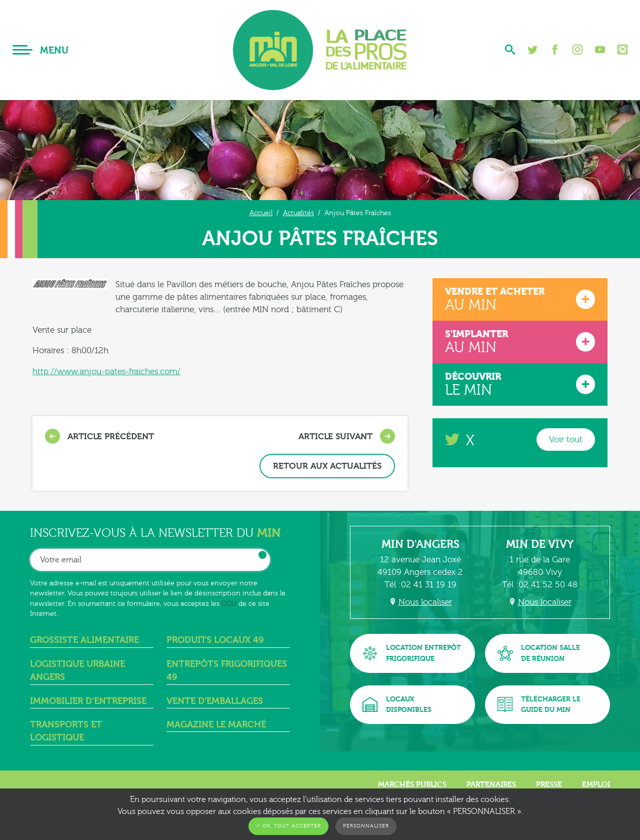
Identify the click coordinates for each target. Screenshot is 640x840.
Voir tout (566, 440)
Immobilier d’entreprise (88, 701)
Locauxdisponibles (397, 705)
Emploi (596, 784)
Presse (549, 784)
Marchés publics (412, 784)
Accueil (261, 213)
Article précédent (99, 436)
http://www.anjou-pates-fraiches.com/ (106, 371)
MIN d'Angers (420, 544)
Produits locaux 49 (215, 640)
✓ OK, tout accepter (288, 826)
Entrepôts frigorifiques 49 (227, 671)
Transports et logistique (66, 731)
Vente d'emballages (215, 701)
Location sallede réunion (539, 653)
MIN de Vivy (540, 544)
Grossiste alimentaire (84, 640)
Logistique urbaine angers (77, 671)
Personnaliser (366, 826)
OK (262, 555)
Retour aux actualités (327, 466)
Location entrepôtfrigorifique (412, 653)
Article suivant (347, 436)
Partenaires (491, 784)
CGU (229, 604)
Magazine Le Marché (216, 725)
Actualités (298, 213)
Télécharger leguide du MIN (539, 705)
